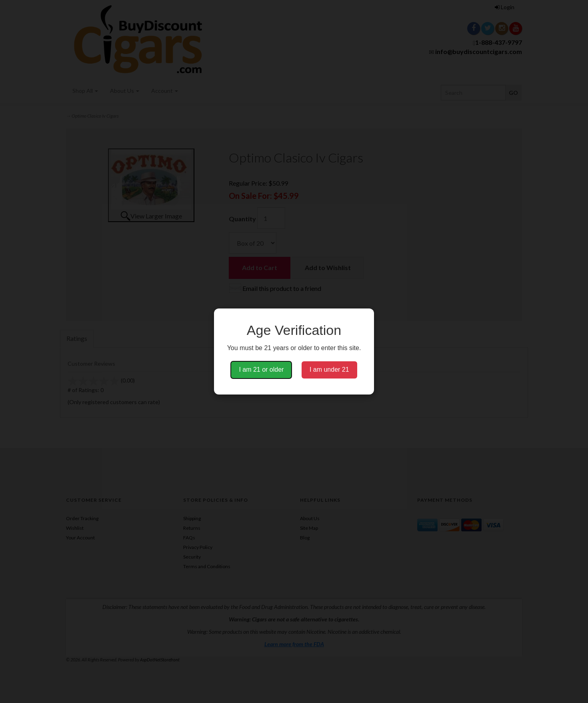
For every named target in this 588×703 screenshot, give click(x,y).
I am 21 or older (261, 370)
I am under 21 (329, 370)
